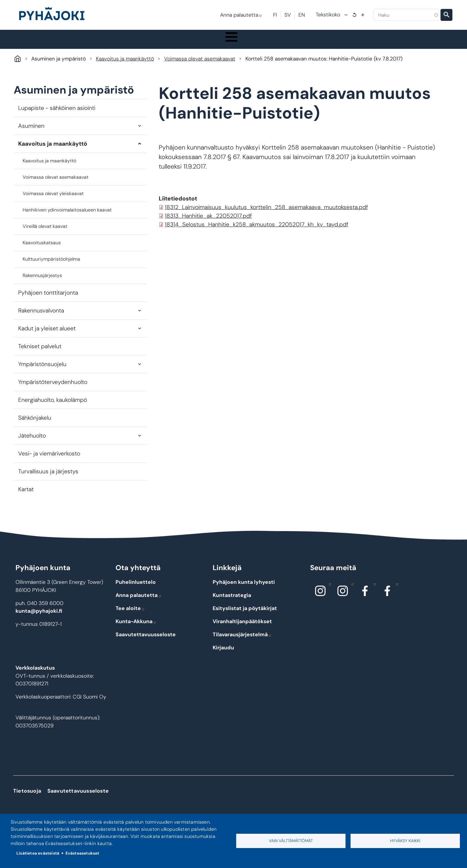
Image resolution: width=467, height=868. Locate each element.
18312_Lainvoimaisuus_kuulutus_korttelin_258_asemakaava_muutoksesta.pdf (266, 213)
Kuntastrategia (232, 601)
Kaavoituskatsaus (42, 249)
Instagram (329, 590)
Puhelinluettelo (136, 588)
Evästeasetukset (82, 853)
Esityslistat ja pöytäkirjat (245, 615)
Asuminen (31, 132)
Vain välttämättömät (291, 841)
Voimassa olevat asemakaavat (200, 65)
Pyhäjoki (17, 65)
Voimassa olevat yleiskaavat (53, 199)
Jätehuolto (32, 442)
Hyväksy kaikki (405, 841)
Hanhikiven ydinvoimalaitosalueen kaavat (67, 216)
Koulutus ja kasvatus (193, 42)
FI (275, 15)
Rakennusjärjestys (42, 281)
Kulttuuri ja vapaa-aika (308, 42)
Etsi (446, 15)
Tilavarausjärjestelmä (242, 641)
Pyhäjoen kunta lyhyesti (244, 588)
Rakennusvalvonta (41, 316)
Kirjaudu (223, 654)
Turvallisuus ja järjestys (48, 478)
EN (302, 15)
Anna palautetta (241, 15)
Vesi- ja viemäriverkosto (49, 460)
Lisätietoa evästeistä (38, 853)
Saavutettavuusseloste (146, 641)
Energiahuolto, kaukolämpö (53, 406)
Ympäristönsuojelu (42, 370)
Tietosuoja (27, 797)
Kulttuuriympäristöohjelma (51, 265)
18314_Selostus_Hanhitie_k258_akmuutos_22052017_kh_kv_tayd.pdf (256, 231)
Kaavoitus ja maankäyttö (125, 65)
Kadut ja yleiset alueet (47, 335)
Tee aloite (130, 615)
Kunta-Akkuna (136, 628)
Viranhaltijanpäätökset (242, 628)
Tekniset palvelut (40, 353)
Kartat (26, 496)
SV (288, 15)
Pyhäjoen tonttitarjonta (48, 299)
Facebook (373, 590)
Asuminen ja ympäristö (133, 42)
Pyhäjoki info (76, 42)
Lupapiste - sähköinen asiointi (57, 114)
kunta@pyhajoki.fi (39, 617)
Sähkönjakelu (35, 424)
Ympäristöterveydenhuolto (53, 388)
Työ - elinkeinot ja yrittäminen (371, 42)
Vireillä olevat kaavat (45, 232)
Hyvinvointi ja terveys (249, 42)
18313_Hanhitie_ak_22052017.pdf (208, 222)
